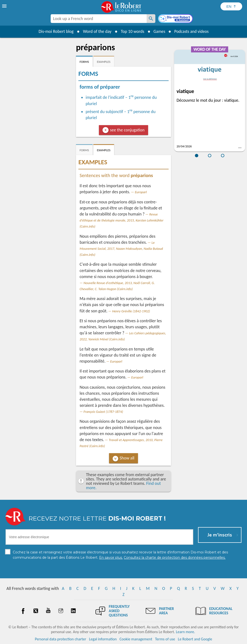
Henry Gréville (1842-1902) (131, 311)
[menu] (5, 6)
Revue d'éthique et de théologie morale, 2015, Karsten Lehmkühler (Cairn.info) (122, 220)
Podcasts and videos (192, 31)
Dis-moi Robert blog (55, 31)
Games (159, 31)
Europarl (141, 192)
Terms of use (165, 639)
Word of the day (96, 31)
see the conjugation (127, 130)
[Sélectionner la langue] (231, 6)
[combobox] (99, 19)
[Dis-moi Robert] (176, 19)
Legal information (103, 639)
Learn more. (185, 632)
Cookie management (136, 639)
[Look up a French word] (151, 19)
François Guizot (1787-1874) (103, 412)
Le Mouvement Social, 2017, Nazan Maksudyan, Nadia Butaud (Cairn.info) (121, 249)
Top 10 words (131, 31)
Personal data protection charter (61, 639)
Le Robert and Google (195, 639)
